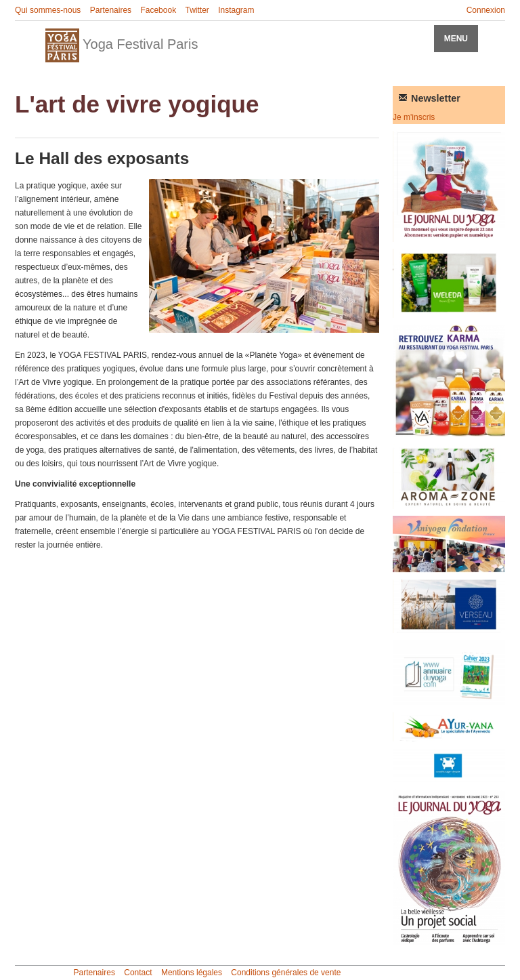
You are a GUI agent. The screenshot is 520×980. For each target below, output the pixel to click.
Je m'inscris (414, 117)
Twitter (197, 10)
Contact (138, 973)
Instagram (236, 10)
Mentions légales (192, 973)
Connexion (486, 10)
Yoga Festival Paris (122, 45)
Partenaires (111, 10)
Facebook (158, 10)
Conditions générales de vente (286, 973)
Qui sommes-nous (48, 10)
